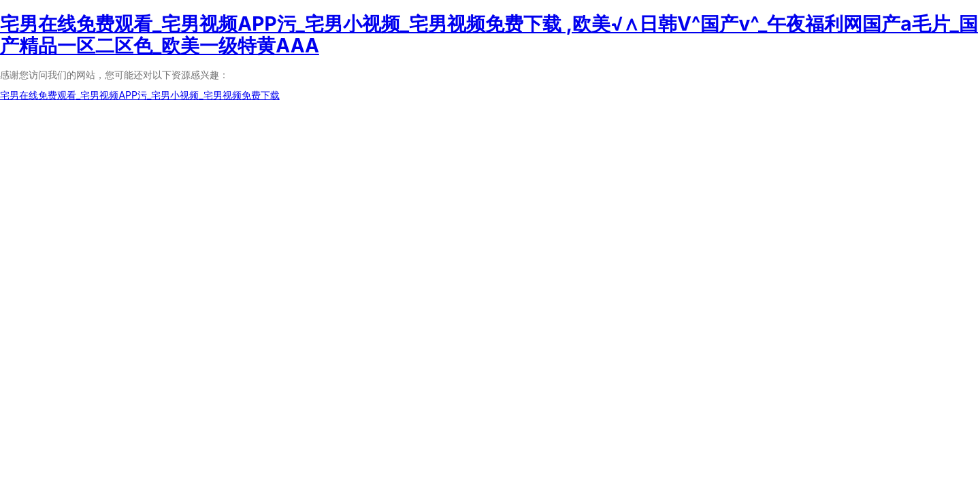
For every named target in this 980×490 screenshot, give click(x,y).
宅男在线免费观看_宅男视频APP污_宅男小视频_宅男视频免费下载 (140, 95)
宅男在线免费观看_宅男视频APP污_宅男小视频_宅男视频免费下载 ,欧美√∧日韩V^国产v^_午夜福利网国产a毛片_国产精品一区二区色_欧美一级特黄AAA (489, 35)
